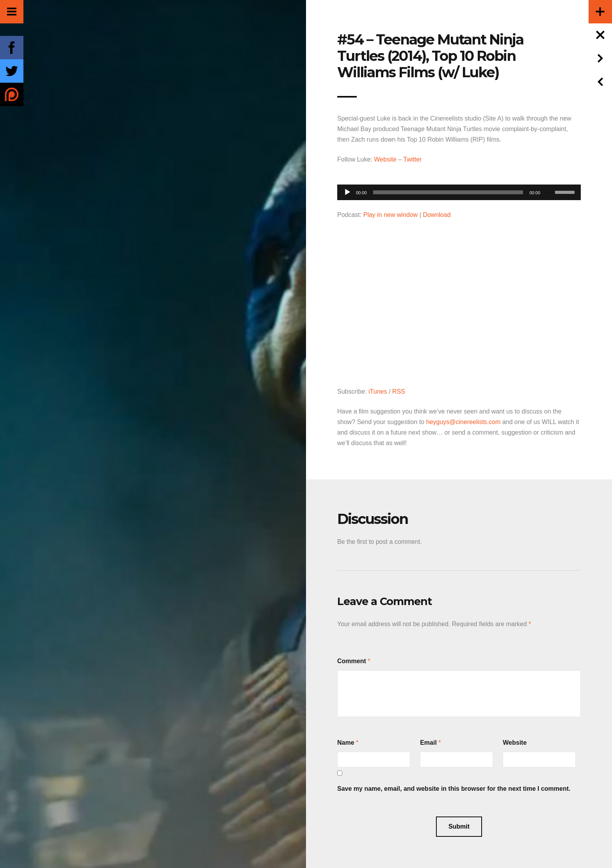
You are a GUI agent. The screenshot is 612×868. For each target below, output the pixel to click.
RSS (399, 391)
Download (437, 215)
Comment (352, 661)
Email (428, 743)
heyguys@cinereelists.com (463, 422)
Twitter (412, 159)
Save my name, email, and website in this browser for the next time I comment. (454, 789)
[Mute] (549, 180)
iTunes (378, 391)
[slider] (448, 192)
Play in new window (391, 215)
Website (385, 159)
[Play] (347, 192)
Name (346, 743)
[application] (459, 190)
